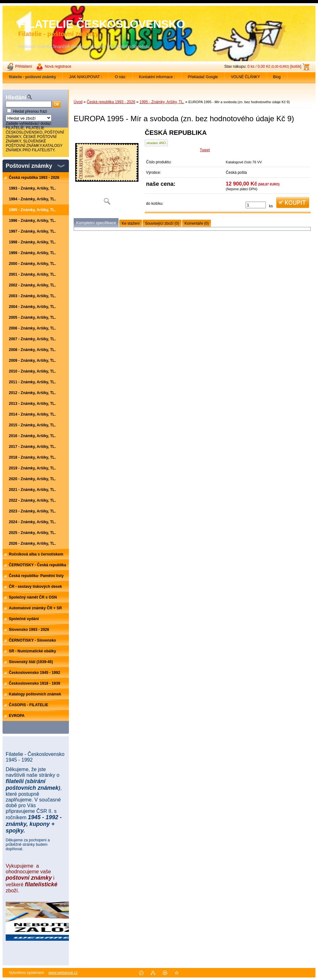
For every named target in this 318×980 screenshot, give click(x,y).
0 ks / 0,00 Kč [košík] (274, 66)
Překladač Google (203, 77)
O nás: (120, 77)
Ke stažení (131, 223)
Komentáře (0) (197, 223)
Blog (277, 77)
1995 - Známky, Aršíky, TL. (162, 102)
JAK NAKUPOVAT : (85, 77)
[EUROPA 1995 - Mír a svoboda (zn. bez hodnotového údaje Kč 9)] (107, 169)
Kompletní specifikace (96, 223)
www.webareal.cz (63, 973)
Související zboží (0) (162, 223)
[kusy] (256, 205)
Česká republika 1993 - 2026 (111, 102)
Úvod (78, 102)
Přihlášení (24, 66)
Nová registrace (58, 66)
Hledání (16, 97)
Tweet (205, 150)
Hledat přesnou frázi (30, 111)
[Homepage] (33, 77)
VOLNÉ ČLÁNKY (246, 77)
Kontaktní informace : (157, 77)
